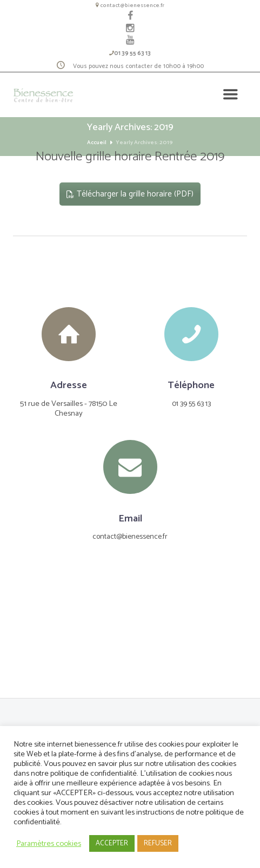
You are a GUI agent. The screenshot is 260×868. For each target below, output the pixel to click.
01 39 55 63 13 (132, 54)
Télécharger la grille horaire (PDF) (130, 195)
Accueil (97, 144)
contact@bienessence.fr (132, 5)
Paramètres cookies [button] (49, 844)
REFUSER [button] (158, 843)
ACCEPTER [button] (112, 843)
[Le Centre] (130, 638)
